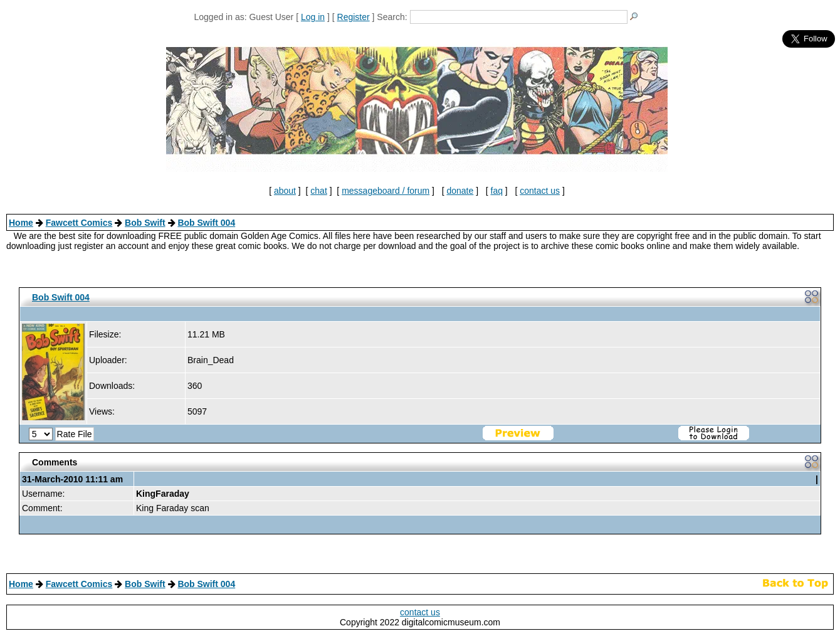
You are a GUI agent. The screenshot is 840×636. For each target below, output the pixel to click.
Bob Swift (145, 223)
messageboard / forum (386, 191)
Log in (313, 17)
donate (460, 191)
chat (318, 191)
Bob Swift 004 (206, 223)
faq (497, 191)
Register (354, 17)
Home (21, 223)
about (285, 191)
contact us (540, 191)
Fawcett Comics (79, 223)
